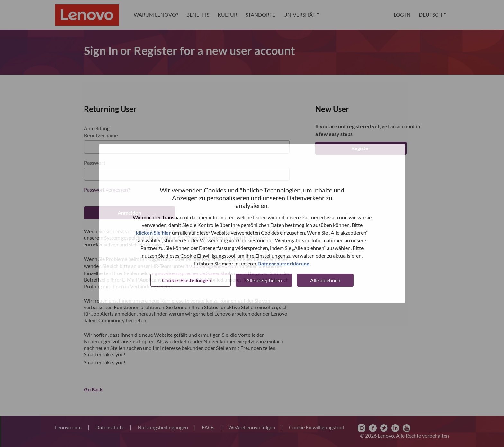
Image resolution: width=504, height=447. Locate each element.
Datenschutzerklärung (283, 263)
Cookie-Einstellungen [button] (187, 280)
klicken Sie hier (153, 232)
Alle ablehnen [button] (325, 280)
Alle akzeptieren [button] (264, 280)
